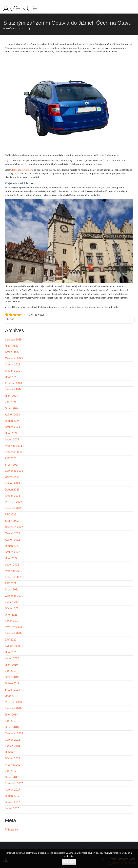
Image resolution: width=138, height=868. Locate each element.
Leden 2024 (12, 440)
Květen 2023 (12, 483)
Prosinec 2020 (13, 627)
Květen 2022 (12, 540)
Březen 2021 (12, 608)
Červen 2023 (13, 477)
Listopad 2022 (13, 508)
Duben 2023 (12, 490)
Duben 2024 (12, 421)
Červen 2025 (13, 365)
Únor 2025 (11, 377)
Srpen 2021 (12, 590)
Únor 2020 (11, 652)
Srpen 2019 (12, 677)
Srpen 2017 (12, 777)
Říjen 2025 (11, 346)
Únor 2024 (11, 433)
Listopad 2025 (13, 340)
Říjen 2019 (11, 665)
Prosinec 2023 (13, 446)
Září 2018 (11, 721)
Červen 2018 (13, 740)
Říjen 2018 (11, 715)
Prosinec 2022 (13, 502)
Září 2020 (11, 640)
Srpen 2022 (12, 521)
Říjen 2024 (11, 396)
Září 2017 (11, 771)
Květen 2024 (12, 415)
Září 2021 (11, 583)
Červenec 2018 (14, 733)
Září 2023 (11, 458)
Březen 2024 (12, 427)
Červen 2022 (13, 533)
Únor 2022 (11, 558)
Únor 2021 (11, 615)
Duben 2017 (12, 796)
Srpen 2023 (12, 465)
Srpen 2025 (12, 352)
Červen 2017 (13, 790)
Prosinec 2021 (13, 571)
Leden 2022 (12, 565)
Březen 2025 (12, 371)
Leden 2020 (12, 658)
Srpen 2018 (12, 727)
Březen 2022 (12, 552)
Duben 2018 (12, 752)
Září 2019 (11, 671)
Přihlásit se (11, 830)
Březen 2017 (12, 802)
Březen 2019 (12, 690)
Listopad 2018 (13, 708)
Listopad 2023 (13, 452)
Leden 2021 (12, 621)
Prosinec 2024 (13, 383)
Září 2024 (11, 402)
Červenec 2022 (14, 527)
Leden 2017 (12, 808)
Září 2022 (11, 515)
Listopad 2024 (13, 389)
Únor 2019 (11, 696)
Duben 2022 (12, 546)
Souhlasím (69, 862)
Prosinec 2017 (13, 765)
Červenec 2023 (14, 471)
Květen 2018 (12, 746)
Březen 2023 (12, 496)
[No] (134, 858)
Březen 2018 (12, 758)
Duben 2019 (12, 683)
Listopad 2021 (13, 577)
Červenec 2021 (14, 596)
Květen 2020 (12, 646)
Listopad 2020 (13, 633)
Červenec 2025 (14, 358)
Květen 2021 (12, 602)
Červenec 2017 (14, 783)
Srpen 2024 (12, 408)
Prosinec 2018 (13, 702)
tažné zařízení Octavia (23, 170)
